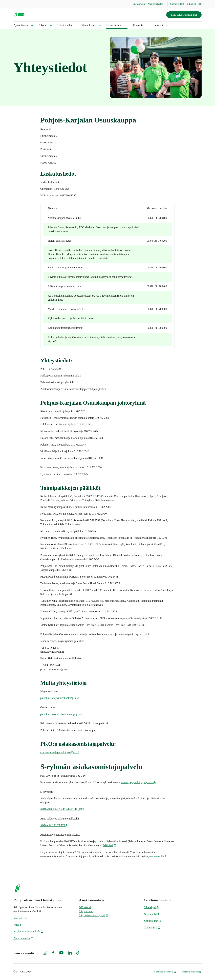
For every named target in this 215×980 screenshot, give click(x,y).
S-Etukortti (137, 25)
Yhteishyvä (152, 907)
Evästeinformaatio (192, 972)
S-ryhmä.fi (152, 914)
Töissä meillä (64, 25)
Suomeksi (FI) (177, 4)
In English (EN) (194, 4)
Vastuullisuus (89, 25)
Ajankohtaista (21, 25)
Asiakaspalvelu (156, 4)
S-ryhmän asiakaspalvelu (28, 931)
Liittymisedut (86, 911)
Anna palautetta (23, 938)
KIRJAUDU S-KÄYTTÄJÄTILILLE (62, 809)
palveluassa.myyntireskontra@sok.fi (60, 698)
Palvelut (43, 25)
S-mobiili (158, 25)
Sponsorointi (139, 4)
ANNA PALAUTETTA (55, 825)
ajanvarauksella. (157, 856)
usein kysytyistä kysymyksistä (139, 782)
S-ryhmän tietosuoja (165, 972)
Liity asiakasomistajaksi (184, 15)
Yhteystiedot (20, 918)
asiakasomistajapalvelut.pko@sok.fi (60, 752)
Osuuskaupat (153, 921)
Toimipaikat (152, 927)
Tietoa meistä (113, 25)
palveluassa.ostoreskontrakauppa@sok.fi (62, 714)
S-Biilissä (110, 845)
